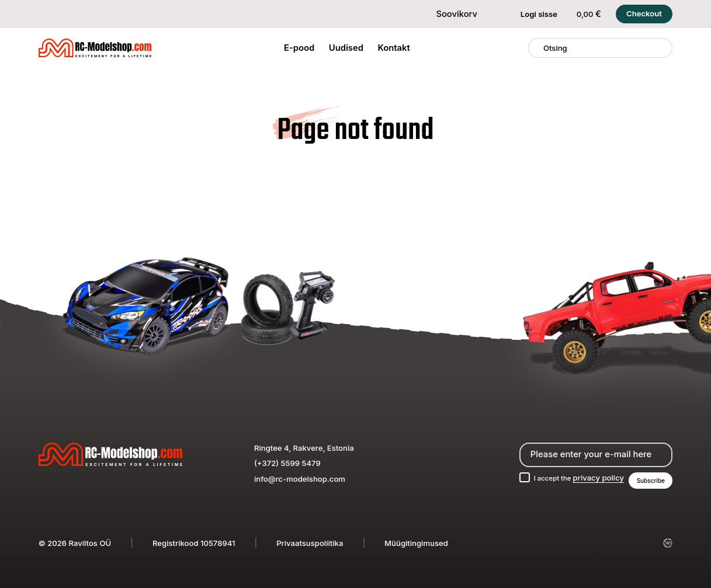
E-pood (299, 48)
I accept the (570, 476)
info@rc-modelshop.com (300, 476)
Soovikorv (450, 14)
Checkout (644, 13)
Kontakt (394, 48)
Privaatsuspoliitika (310, 543)
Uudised (346, 48)
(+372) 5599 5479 (287, 461)
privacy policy (592, 476)
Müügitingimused (416, 543)
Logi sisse (532, 14)
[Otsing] (536, 48)
